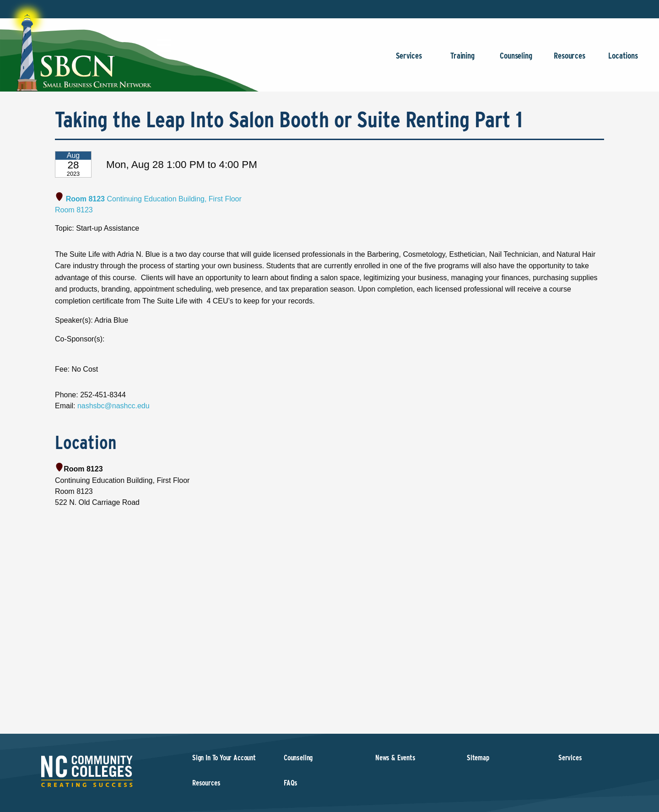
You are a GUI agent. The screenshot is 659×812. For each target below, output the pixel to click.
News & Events (395, 758)
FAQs (291, 783)
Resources (570, 60)
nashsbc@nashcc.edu (113, 406)
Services (409, 60)
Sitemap (478, 758)
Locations (623, 60)
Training (462, 60)
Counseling (516, 60)
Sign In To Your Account (224, 758)
